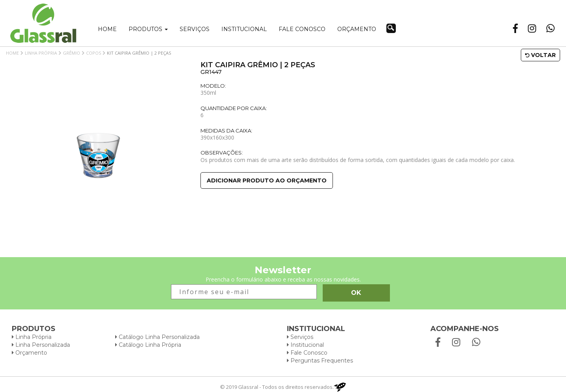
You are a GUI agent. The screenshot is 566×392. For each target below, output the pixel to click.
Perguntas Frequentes (320, 361)
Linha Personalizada (41, 345)
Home (107, 29)
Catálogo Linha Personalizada (157, 337)
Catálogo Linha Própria (148, 345)
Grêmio (72, 53)
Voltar (540, 55)
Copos (94, 53)
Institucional (244, 29)
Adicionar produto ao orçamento (267, 180)
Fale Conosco (307, 353)
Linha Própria (41, 53)
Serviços (195, 29)
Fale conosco (302, 29)
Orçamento (357, 29)
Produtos (148, 29)
